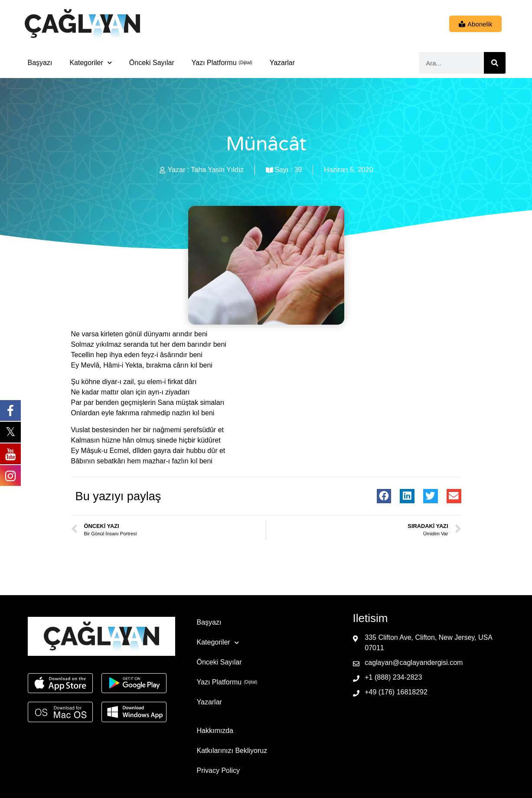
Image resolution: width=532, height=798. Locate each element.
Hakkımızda (215, 731)
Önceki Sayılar (152, 63)
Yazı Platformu (214, 63)
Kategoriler (90, 63)
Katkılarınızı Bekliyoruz (232, 751)
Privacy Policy (219, 770)
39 (298, 170)
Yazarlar (282, 63)
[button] (384, 496)
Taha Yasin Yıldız (217, 170)
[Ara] (495, 63)
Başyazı (40, 63)
